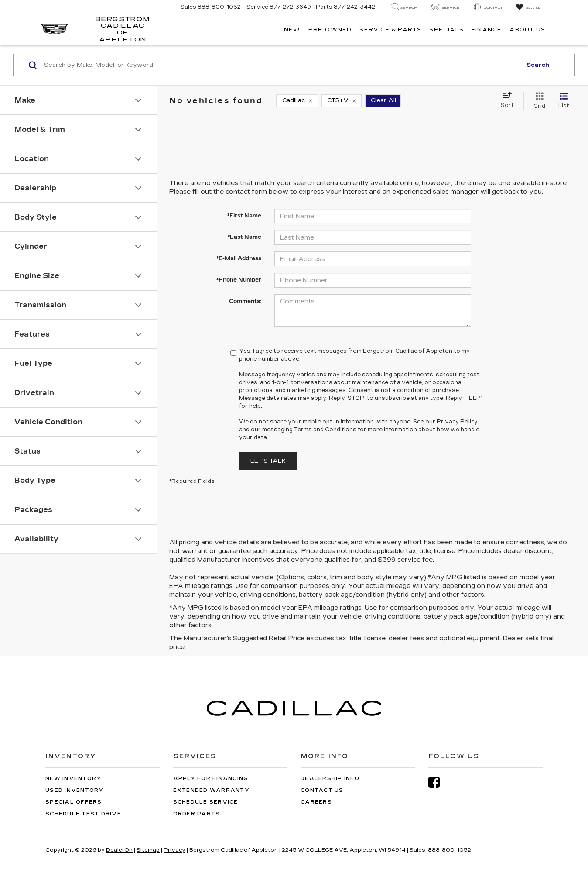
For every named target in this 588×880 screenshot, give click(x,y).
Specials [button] (446, 30)
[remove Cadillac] (297, 101)
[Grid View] (538, 101)
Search (538, 65)
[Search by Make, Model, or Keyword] (282, 65)
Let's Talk (268, 461)
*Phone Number (239, 280)
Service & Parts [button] (390, 30)
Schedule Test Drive (83, 814)
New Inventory (73, 779)
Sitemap (148, 850)
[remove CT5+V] (342, 101)
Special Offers (74, 802)
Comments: (245, 301)
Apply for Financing (211, 779)
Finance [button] (487, 30)
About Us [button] (527, 30)
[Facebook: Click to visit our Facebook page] (438, 782)
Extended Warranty (211, 790)
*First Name (244, 216)
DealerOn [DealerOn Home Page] (119, 850)
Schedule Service (206, 802)
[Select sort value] (510, 100)
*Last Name (244, 237)
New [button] (292, 30)
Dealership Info (330, 779)
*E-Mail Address (239, 258)
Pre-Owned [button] (330, 30)
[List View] (564, 101)
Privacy (174, 850)
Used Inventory (75, 790)
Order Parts (197, 814)
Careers (316, 802)
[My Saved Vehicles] (528, 7)
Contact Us (322, 790)
